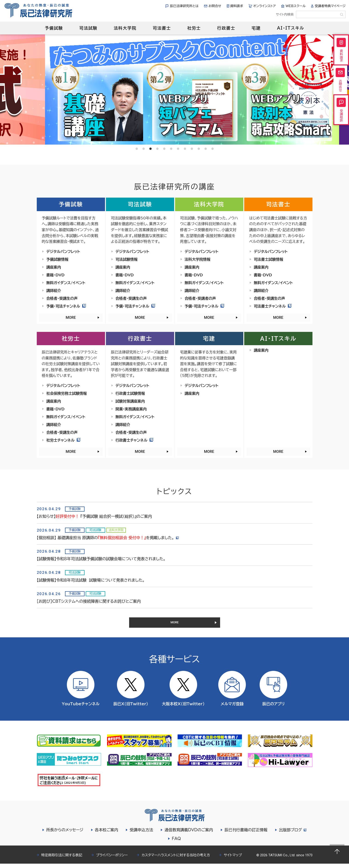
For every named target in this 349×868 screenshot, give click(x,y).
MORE (71, 318)
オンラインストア (265, 6)
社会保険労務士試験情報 (67, 393)
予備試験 (54, 28)
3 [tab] (150, 149)
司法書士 (162, 28)
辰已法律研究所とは (184, 6)
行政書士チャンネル (135, 440)
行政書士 (226, 28)
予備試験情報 (57, 259)
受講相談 (341, 125)
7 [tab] (178, 149)
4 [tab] (157, 149)
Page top (337, 851)
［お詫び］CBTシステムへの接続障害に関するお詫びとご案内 (89, 601)
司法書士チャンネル (273, 306)
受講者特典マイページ (330, 6)
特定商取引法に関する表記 (62, 859)
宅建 (256, 28)
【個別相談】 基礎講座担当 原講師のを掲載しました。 (108, 538)
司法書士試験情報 (269, 259)
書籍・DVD (55, 275)
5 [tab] (164, 149)
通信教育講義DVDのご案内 (188, 834)
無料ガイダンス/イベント (66, 283)
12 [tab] (213, 149)
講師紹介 (54, 291)
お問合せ (215, 6)
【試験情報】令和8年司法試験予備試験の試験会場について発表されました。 (101, 559)
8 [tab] (185, 149)
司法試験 (88, 28)
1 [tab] (137, 149)
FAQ (176, 843)
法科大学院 (125, 28)
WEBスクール (296, 6)
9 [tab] (192, 149)
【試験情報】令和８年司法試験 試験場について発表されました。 (91, 580)
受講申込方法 (141, 834)
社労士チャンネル (64, 440)
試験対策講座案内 (130, 401)
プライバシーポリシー (112, 859)
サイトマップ (233, 859)
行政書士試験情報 (130, 393)
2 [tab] (144, 149)
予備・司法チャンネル (66, 306)
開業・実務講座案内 (131, 409)
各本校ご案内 (106, 834)
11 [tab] (206, 149)
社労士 (194, 28)
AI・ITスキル (291, 28)
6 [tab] (171, 149)
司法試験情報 (127, 259)
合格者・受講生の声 (62, 298)
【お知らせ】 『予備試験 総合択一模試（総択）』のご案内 (94, 516)
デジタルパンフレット (63, 252)
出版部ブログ (293, 834)
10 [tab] (199, 149)
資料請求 (237, 6)
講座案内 (54, 267)
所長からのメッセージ (64, 834)
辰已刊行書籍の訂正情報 (245, 834)
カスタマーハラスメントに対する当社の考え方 (176, 859)
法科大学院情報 (198, 259)
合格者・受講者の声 (200, 298)
